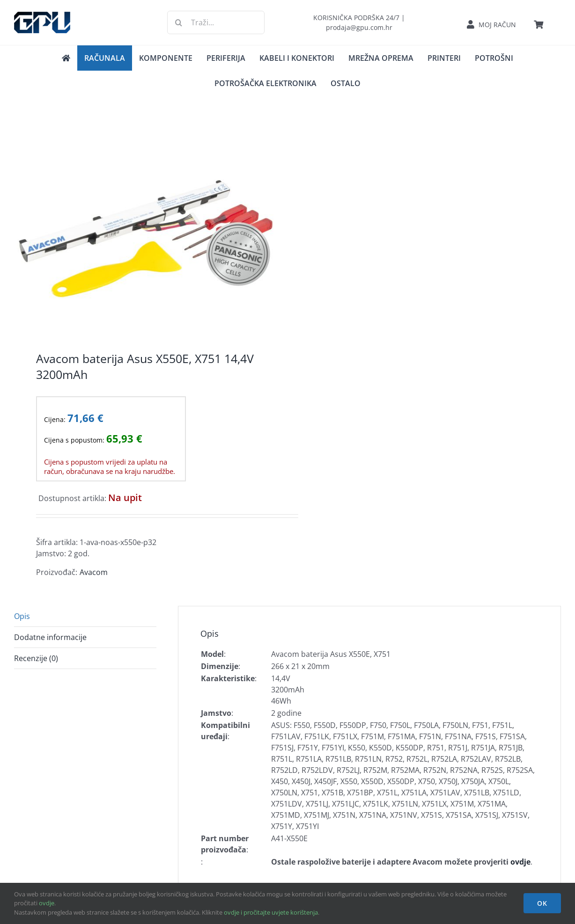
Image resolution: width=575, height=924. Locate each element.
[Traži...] (216, 22)
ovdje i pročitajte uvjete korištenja (271, 912)
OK (542, 903)
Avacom (94, 572)
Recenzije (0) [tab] (36, 658)
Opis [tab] (22, 616)
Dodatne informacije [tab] (50, 637)
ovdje (47, 903)
